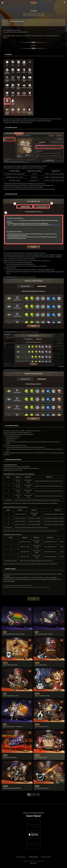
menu (3, 3)
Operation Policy (46, 857)
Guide (34, 11)
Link (8, 576)
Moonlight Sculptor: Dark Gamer (34, 3)
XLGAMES (33, 863)
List (33, 599)
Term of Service (21, 857)
